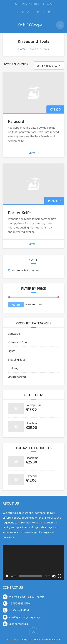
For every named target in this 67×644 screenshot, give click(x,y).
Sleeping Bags (17, 360)
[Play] (7, 576)
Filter (16, 305)
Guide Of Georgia (29, 25)
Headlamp (32, 423)
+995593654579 (20, 603)
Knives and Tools (18, 342)
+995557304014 (19, 610)
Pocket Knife (19, 213)
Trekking (13, 368)
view (33, 153)
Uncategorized (17, 377)
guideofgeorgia (19, 624)
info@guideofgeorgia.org (24, 617)
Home (22, 49)
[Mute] (54, 576)
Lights (12, 351)
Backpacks (14, 334)
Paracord (16, 121)
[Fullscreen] (60, 576)
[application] (33, 562)
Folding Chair (34, 405)
